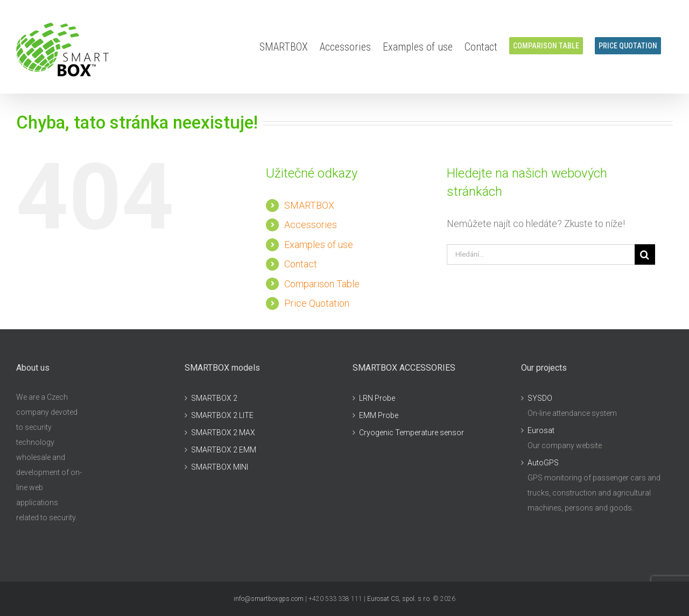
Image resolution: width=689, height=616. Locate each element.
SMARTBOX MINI (220, 467)
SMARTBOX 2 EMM (224, 450)
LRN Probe (377, 398)
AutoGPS (543, 463)
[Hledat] (645, 254)
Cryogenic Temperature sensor (412, 433)
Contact (301, 264)
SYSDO (540, 398)
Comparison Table (322, 284)
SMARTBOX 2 (214, 398)
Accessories (311, 225)
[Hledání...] (541, 254)
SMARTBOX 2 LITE (222, 415)
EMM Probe (379, 415)
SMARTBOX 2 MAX (223, 433)
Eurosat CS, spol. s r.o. (399, 599)
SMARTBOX (309, 205)
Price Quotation (317, 303)
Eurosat (541, 430)
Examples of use (319, 245)
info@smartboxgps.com (269, 599)
